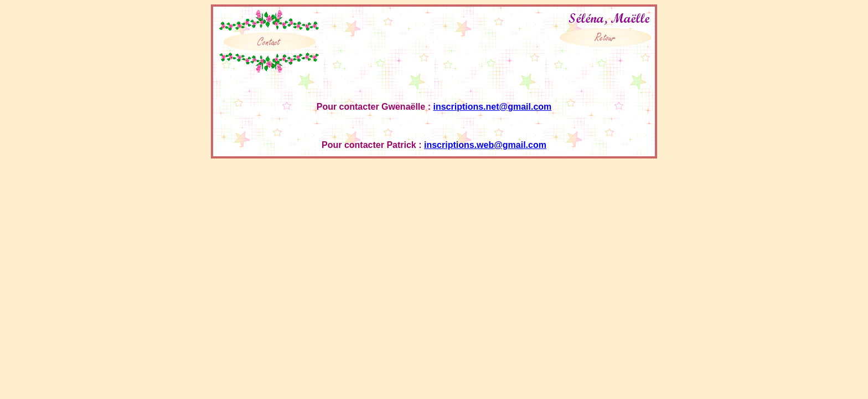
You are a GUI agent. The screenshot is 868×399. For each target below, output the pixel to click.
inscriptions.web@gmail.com (485, 145)
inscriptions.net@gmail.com (492, 107)
